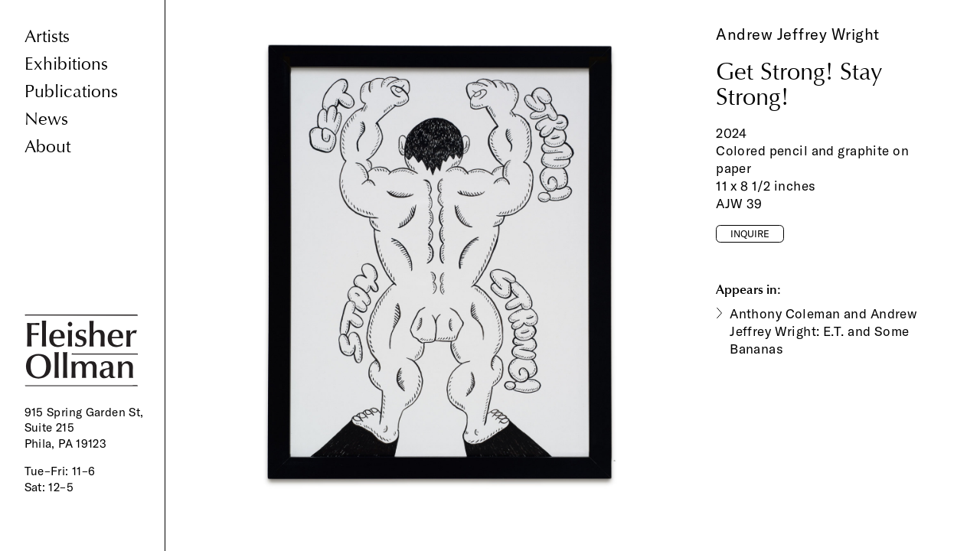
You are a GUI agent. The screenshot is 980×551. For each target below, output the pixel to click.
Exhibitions (66, 64)
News (46, 119)
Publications (71, 91)
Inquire (750, 233)
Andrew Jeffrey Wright (798, 34)
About (47, 147)
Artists (47, 36)
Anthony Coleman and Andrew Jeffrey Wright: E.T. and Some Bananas (823, 331)
